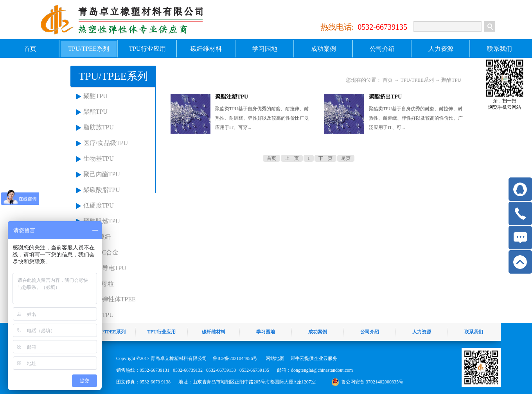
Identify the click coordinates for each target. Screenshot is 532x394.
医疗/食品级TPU (106, 143)
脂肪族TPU (99, 127)
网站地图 (274, 358)
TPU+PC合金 (101, 252)
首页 (30, 49)
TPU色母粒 (99, 284)
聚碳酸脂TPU (102, 190)
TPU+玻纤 (97, 237)
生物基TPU (99, 158)
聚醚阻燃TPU (102, 221)
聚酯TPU (95, 112)
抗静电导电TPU (105, 268)
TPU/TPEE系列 (417, 80)
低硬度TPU (99, 205)
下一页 (325, 158)
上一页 (292, 158)
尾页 (346, 158)
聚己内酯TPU (102, 174)
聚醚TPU (95, 96)
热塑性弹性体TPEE (110, 299)
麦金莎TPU (99, 315)
